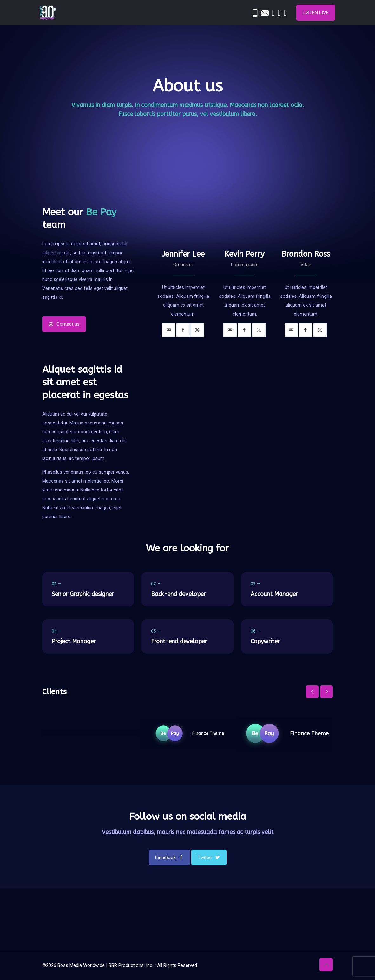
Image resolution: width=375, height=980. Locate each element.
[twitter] (197, 330)
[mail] (169, 330)
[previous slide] (312, 692)
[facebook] (183, 330)
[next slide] (326, 692)
